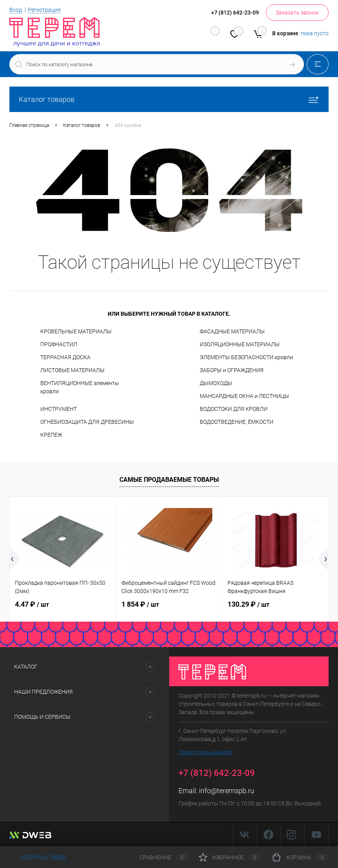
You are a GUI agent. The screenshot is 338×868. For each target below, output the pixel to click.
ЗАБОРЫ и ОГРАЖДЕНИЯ (232, 370)
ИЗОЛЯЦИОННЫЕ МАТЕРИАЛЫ (240, 344)
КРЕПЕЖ (51, 435)
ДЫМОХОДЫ (216, 383)
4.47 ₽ (32, 604)
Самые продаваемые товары (169, 480)
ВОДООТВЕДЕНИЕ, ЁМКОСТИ (237, 422)
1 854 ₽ (140, 604)
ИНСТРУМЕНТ (59, 409)
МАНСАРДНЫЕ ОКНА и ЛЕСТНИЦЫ (244, 396)
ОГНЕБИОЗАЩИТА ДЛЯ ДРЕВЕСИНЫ (87, 422)
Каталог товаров (169, 99)
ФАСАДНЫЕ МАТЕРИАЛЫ (232, 331)
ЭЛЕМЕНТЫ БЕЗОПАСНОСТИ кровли (246, 357)
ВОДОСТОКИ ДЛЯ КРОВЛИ (234, 409)
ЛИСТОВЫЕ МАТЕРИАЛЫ (72, 370)
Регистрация (44, 10)
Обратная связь (38, 857)
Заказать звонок (297, 13)
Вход (16, 10)
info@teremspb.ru (227, 791)
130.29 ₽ (249, 604)
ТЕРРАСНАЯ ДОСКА (65, 357)
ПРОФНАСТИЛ (59, 344)
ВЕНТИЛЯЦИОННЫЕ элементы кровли (80, 387)
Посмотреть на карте (205, 752)
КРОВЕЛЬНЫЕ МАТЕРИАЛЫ (76, 331)
